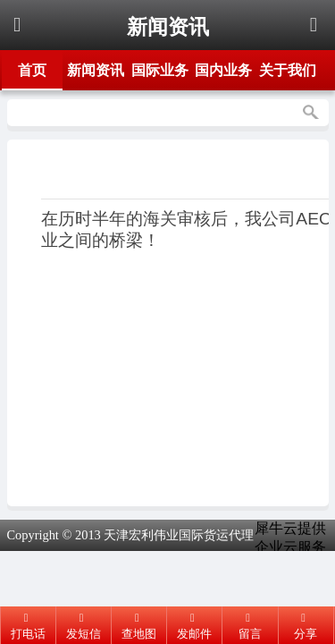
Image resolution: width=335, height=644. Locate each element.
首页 (32, 70)
